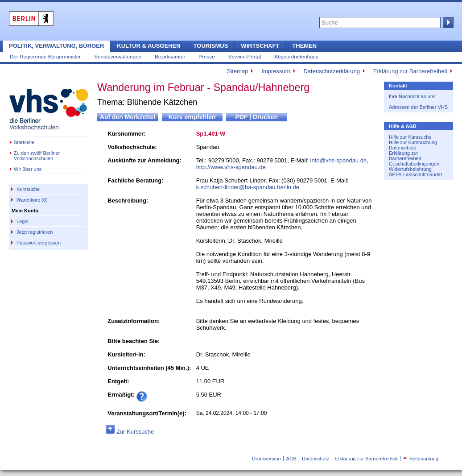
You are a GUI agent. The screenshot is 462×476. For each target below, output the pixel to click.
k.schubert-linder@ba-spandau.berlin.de (248, 187)
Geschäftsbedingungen (414, 164)
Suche (447, 22)
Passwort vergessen (39, 243)
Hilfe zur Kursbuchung (413, 142)
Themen (304, 46)
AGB (291, 459)
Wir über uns (28, 169)
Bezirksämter (170, 56)
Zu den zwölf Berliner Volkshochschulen (37, 156)
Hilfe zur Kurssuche (410, 137)
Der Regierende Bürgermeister (45, 56)
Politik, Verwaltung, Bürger (56, 46)
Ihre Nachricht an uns (412, 96)
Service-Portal (245, 56)
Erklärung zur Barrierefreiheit (410, 71)
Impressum (276, 71)
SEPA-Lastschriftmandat (415, 174)
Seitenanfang (421, 459)
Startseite (24, 142)
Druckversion (266, 459)
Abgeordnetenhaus (296, 56)
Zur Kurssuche (135, 432)
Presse (206, 56)
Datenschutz (402, 148)
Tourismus (211, 46)
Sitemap (238, 71)
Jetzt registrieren (35, 232)
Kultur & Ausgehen (148, 46)
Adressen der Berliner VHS (418, 107)
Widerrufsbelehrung (410, 169)
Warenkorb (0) (32, 200)
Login (23, 221)
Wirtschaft (260, 46)
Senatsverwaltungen (118, 56)
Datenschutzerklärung (331, 71)
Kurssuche (28, 189)
